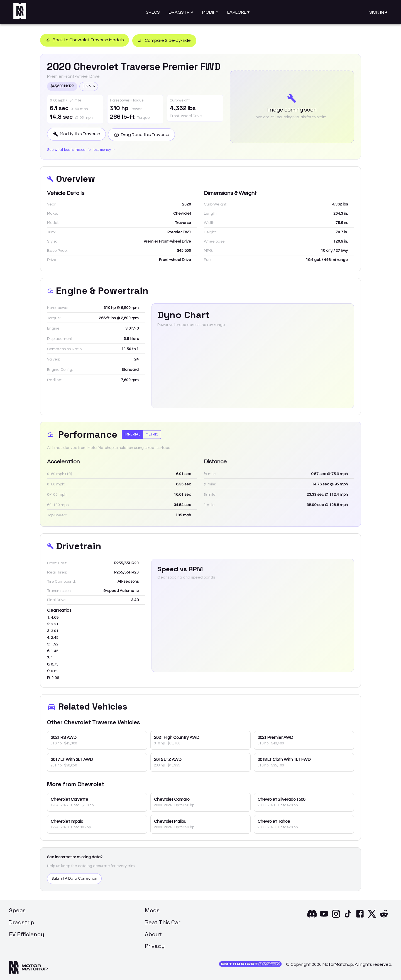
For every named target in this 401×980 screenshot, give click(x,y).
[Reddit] (384, 917)
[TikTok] (348, 917)
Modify (210, 12)
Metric (152, 434)
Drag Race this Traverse (144, 134)
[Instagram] (336, 917)
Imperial (132, 434)
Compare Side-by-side (167, 40)
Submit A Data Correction (75, 878)
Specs (153, 12)
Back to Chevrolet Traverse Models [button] (85, 40)
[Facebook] (360, 917)
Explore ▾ (238, 12)
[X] (372, 917)
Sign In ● (378, 12)
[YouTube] (324, 917)
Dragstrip (181, 12)
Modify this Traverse (77, 134)
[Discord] (312, 917)
